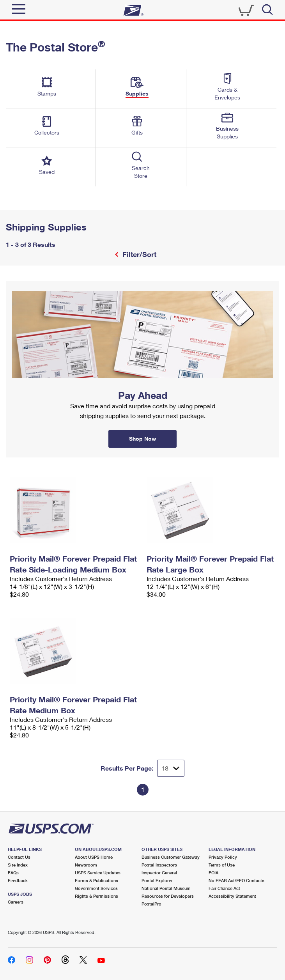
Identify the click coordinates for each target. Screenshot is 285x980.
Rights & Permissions (96, 896)
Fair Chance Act (224, 888)
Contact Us (19, 857)
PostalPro (151, 904)
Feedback (18, 880)
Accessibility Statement (232, 896)
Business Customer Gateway (171, 857)
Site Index (18, 865)
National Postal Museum (166, 888)
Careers (16, 902)
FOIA (213, 873)
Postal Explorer (157, 880)
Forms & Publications (96, 880)
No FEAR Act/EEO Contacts (236, 880)
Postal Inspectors (159, 865)
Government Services (96, 888)
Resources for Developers (168, 896)
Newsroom (86, 865)
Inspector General (159, 873)
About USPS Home (94, 857)
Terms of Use (222, 865)
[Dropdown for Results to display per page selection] (171, 768)
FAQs (13, 873)
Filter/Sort (138, 254)
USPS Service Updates (98, 873)
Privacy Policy (223, 857)
